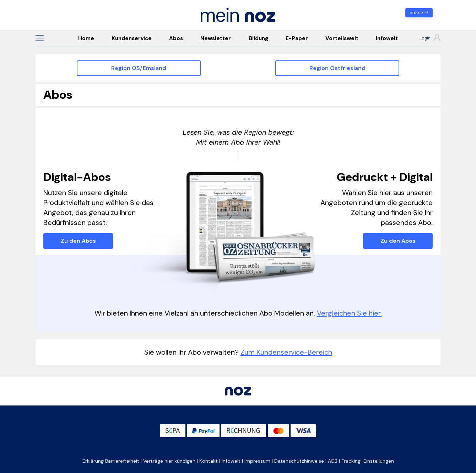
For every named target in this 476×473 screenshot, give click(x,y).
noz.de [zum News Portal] (419, 13)
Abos (176, 38)
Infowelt (387, 38)
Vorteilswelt (342, 38)
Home (86, 38)
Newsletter (216, 38)
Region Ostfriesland (337, 68)
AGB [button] (333, 461)
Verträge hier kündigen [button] (169, 461)
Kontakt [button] (209, 461)
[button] (39, 38)
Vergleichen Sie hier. (349, 313)
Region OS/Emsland (139, 68)
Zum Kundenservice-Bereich (286, 352)
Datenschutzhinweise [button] (299, 461)
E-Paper (297, 38)
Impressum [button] (257, 461)
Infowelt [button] (231, 461)
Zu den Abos (78, 241)
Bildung (258, 38)
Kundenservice (132, 38)
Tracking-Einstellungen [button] (368, 461)
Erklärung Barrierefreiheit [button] (111, 461)
